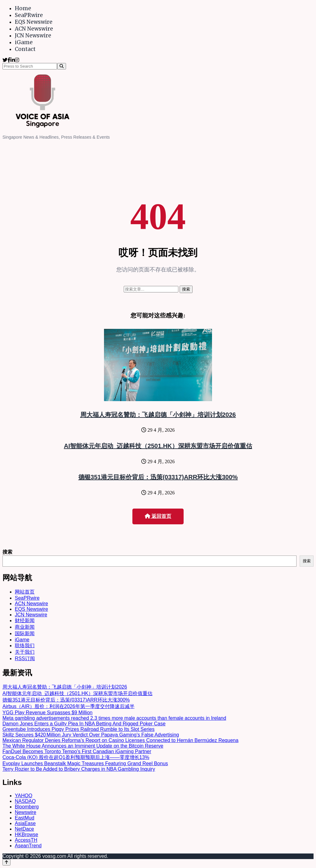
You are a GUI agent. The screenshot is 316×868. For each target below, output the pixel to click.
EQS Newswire (34, 22)
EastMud (25, 818)
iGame (24, 42)
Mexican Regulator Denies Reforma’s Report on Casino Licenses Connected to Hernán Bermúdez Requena (121, 740)
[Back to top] (6, 862)
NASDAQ (25, 801)
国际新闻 (25, 633)
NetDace (24, 829)
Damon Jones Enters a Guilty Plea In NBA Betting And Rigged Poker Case (84, 724)
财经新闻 (25, 621)
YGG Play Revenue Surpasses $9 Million (48, 713)
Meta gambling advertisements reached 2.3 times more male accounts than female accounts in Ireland (114, 718)
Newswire (25, 812)
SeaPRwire (29, 15)
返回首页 (158, 516)
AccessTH (26, 840)
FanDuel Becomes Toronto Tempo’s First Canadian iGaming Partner (77, 751)
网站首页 (25, 592)
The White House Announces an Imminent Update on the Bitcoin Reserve (83, 746)
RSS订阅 (25, 658)
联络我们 (25, 646)
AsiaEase (25, 823)
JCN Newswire (33, 36)
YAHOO (24, 796)
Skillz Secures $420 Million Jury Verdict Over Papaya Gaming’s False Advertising (91, 735)
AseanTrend (28, 846)
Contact (25, 49)
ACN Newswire (34, 29)
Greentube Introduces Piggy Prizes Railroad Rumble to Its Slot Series (79, 729)
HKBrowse (27, 834)
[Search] (62, 66)
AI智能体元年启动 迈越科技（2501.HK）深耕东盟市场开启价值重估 (158, 446)
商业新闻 (25, 627)
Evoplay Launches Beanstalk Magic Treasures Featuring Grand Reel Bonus (85, 763)
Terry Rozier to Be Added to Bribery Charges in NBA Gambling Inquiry (79, 769)
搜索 (7, 552)
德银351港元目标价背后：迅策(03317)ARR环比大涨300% (158, 477)
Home (23, 8)
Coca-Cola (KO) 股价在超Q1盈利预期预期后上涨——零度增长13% (76, 757)
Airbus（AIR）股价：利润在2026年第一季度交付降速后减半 (69, 706)
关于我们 (25, 652)
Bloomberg (27, 807)
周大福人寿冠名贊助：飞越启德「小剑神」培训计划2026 (158, 415)
